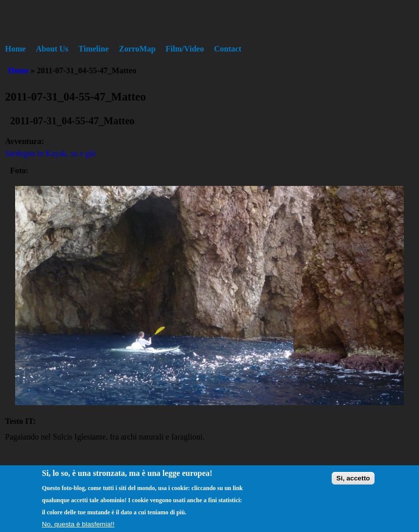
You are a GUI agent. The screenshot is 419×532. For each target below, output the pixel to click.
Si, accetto (353, 482)
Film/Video (185, 49)
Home (15, 49)
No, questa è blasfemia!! (78, 528)
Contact (228, 49)
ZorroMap (138, 49)
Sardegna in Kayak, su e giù (50, 153)
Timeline (93, 49)
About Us (52, 49)
